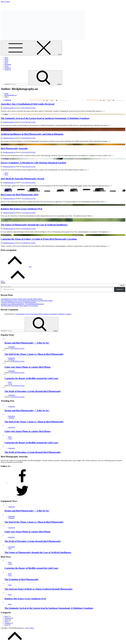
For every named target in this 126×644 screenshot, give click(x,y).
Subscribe (120, 289)
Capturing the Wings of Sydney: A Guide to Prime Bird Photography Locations (39, 239)
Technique (8, 68)
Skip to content (5, 2)
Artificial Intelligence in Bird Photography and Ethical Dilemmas (32, 134)
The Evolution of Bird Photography (22, 579)
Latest (6, 61)
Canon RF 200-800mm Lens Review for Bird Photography (18, 302)
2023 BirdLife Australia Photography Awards (23, 179)
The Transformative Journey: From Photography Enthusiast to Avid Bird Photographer (27, 301)
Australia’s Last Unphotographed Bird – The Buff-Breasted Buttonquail (22, 304)
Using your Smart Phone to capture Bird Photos (27, 367)
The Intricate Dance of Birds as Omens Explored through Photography (39, 589)
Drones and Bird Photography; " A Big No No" (27, 343)
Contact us (8, 69)
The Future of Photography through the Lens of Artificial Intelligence (34, 225)
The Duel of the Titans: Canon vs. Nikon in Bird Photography (34, 354)
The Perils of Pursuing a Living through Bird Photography (33, 391)
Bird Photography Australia (9, 5)
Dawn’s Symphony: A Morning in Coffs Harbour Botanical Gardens (33, 163)
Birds (6, 114)
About (6, 59)
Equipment (8, 64)
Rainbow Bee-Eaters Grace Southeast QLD (22, 209)
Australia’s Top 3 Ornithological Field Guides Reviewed (28, 104)
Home (6, 58)
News (6, 63)
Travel (6, 66)
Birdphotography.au (9, 108)
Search (3, 283)
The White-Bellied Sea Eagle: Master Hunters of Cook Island (19, 306)
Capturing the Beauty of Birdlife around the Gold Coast (31, 378)
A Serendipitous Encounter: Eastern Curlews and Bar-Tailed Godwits (22, 299)
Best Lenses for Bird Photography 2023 (20, 195)
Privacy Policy (30, 628)
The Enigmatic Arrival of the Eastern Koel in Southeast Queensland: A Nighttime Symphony (45, 118)
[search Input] (20, 84)
